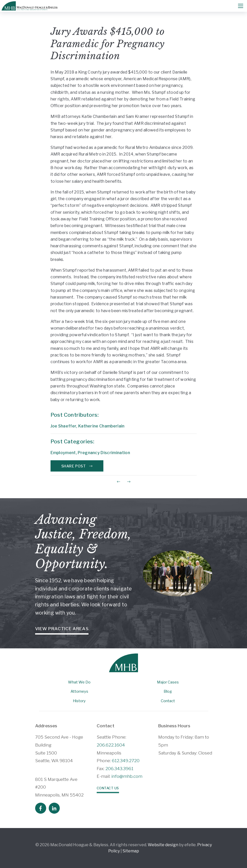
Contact (168, 701)
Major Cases (168, 682)
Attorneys (79, 691)
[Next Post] (129, 482)
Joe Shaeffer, (64, 426)
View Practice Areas (62, 629)
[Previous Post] (118, 482)
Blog (168, 691)
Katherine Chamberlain (101, 426)
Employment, (64, 453)
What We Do (79, 682)
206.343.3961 (119, 769)
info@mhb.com (127, 776)
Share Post (77, 466)
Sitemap (131, 851)
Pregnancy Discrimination (104, 453)
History (79, 701)
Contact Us (108, 788)
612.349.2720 (126, 761)
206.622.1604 (111, 745)
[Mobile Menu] (241, 6)
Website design (163, 845)
